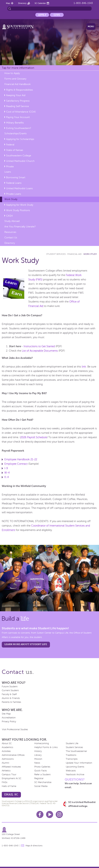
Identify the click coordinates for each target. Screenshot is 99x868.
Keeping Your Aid (16, 95)
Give (57, 15)
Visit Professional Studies (15, 729)
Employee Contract (16, 464)
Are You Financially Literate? (20, 227)
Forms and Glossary (15, 79)
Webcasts (71, 771)
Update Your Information (79, 763)
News (37, 763)
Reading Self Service (17, 106)
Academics (7, 747)
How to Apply (12, 73)
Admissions (8, 759)
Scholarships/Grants (15, 133)
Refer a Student (42, 775)
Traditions (71, 755)
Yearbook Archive (75, 775)
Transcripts (72, 759)
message (23, 846)
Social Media (41, 786)
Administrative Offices (13, 755)
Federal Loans (14, 183)
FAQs (5, 782)
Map (8, 3)
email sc (11, 794)
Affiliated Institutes (11, 767)
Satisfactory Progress (18, 101)
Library (38, 755)
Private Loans (14, 194)
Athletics (6, 771)
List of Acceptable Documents (40, 351)
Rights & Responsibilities (20, 90)
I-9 (6, 468)
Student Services (56, 254)
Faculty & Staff (9, 694)
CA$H (9, 216)
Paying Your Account (18, 117)
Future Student (10, 687)
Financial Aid (74, 254)
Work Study (11, 199)
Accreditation (9, 718)
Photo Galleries (42, 767)
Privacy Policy (9, 722)
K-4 (7, 477)
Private (10, 167)
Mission (38, 759)
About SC (7, 743)
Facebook (40, 814)
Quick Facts (41, 771)
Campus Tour (9, 775)
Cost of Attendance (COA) (21, 112)
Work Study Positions (18, 210)
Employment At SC (12, 778)
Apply (42, 15)
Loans (8, 172)
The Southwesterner (76, 751)
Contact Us (11, 238)
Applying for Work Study (20, 205)
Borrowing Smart (16, 177)
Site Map (6, 714)
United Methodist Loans (19, 188)
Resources (10, 232)
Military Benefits (15, 123)
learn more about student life (26, 644)
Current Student (10, 690)
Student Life (72, 743)
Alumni (5, 763)
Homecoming (42, 743)
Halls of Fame (9, 786)
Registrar (39, 778)
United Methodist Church (20, 161)
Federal (10, 145)
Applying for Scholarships (20, 139)
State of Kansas (15, 150)
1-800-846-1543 (83, 3)
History (38, 751)
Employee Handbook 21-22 (21, 459)
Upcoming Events (75, 767)
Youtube (50, 814)
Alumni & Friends (11, 698)
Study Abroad (12, 221)
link (84, 367)
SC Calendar (40, 3)
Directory (22, 3)
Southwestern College (19, 156)
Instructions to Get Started (39, 346)
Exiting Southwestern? (19, 128)
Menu (91, 27)
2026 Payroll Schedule (34, 437)
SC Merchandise (43, 782)
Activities (6, 751)
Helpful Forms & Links (46, 747)
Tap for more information (18, 68)
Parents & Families (11, 702)
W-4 (7, 473)
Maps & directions (34, 846)
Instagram (59, 814)
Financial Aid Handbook (17, 84)
